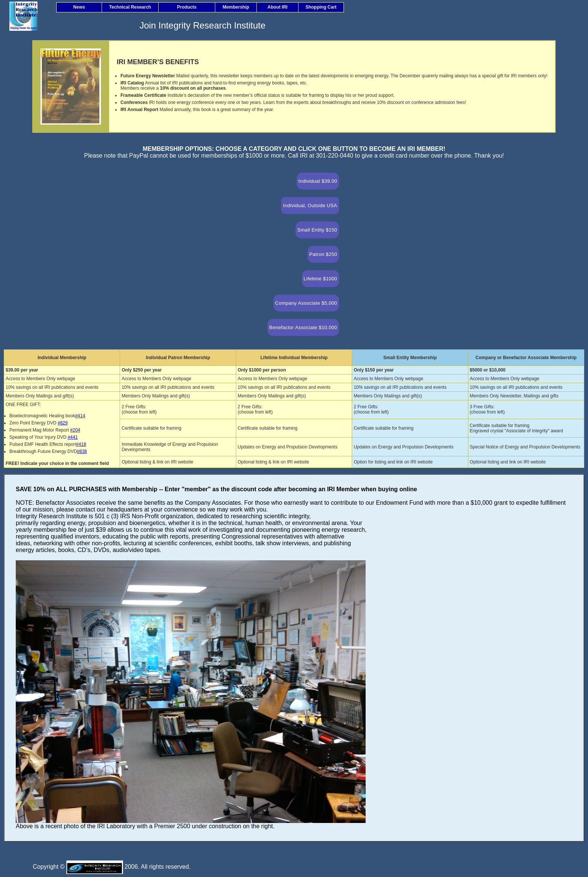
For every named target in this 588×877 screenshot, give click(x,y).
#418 (81, 444)
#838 (82, 451)
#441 (73, 437)
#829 (63, 423)
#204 (75, 430)
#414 (80, 416)
